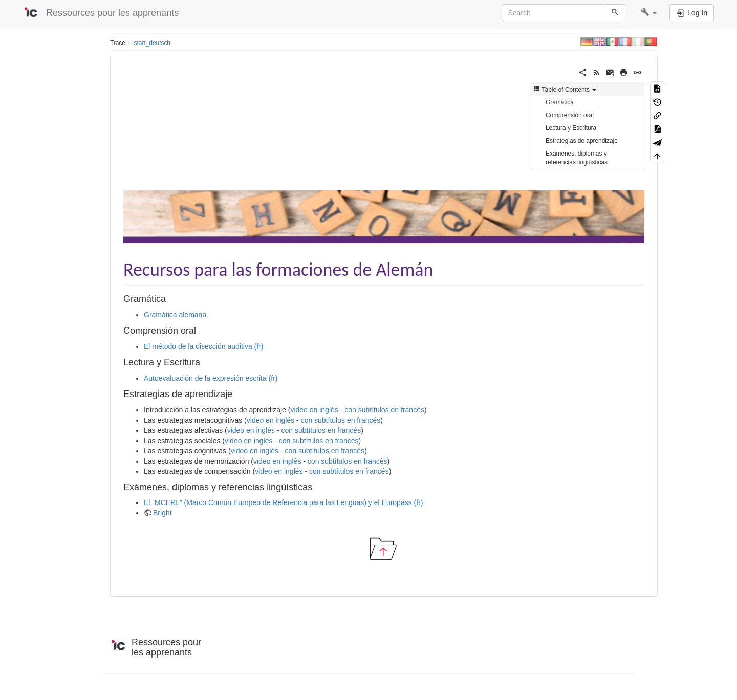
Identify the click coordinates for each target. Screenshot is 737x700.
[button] (649, 13)
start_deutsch (152, 43)
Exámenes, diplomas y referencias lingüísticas (577, 158)
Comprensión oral (570, 115)
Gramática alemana (175, 315)
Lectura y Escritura (571, 128)
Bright (162, 513)
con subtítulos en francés (384, 410)
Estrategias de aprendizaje (582, 141)
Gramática (560, 102)
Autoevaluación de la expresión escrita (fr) (211, 378)
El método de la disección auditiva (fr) (203, 346)
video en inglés (314, 410)
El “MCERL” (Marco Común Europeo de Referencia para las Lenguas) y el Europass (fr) (283, 502)
